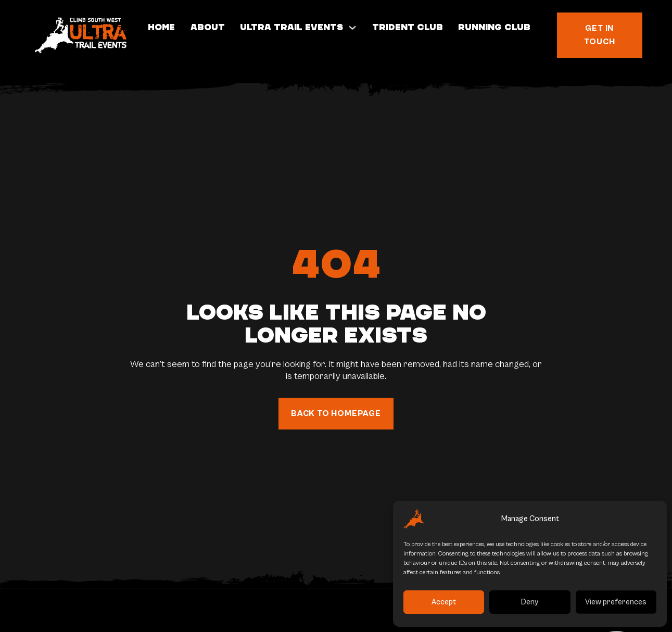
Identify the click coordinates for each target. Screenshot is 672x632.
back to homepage (336, 413)
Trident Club (408, 27)
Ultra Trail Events (291, 27)
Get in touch (599, 35)
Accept (444, 602)
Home (161, 27)
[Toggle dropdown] (352, 28)
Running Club (494, 27)
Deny (530, 602)
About (208, 27)
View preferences (616, 602)
